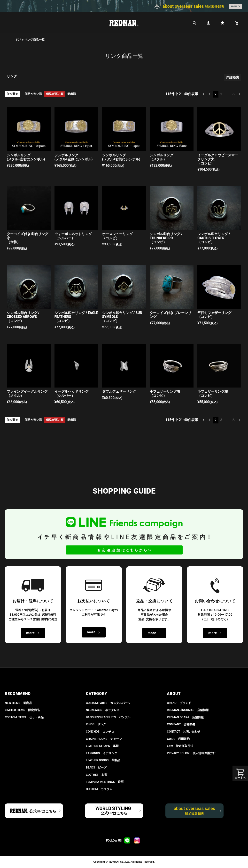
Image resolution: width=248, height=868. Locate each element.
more (234, 6)
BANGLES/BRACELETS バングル (108, 717)
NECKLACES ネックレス (103, 710)
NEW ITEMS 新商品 (18, 703)
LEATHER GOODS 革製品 (103, 760)
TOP (19, 40)
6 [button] (233, 94)
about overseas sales (194, 811)
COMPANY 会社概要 (181, 724)
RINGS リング (96, 724)
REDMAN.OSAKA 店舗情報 (185, 717)
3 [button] (221, 94)
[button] (203, 94)
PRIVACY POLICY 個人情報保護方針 (191, 753)
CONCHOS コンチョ (100, 732)
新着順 (72, 94)
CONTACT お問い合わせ (184, 732)
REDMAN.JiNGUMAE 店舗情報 (188, 710)
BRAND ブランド (179, 703)
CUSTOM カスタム (99, 789)
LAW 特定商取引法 (180, 746)
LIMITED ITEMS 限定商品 (22, 710)
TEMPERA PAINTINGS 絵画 (105, 782)
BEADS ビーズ (96, 768)
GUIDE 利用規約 (178, 739)
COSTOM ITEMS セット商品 (24, 717)
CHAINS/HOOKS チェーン (104, 739)
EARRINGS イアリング (102, 753)
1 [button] (210, 94)
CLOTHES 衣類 (97, 775)
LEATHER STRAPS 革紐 (102, 746)
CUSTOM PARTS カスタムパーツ (108, 703)
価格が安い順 (33, 94)
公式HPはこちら (43, 811)
